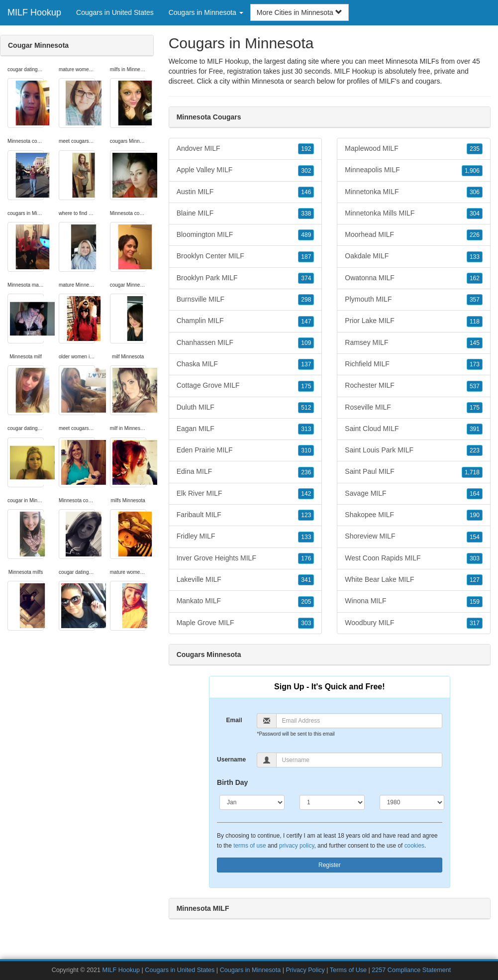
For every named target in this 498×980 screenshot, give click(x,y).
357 (475, 300)
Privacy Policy (305, 970)
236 (306, 472)
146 (306, 192)
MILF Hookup (34, 12)
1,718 (472, 472)
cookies (414, 846)
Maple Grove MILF (246, 623)
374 (306, 278)
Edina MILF (246, 472)
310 (306, 450)
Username (231, 760)
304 (475, 214)
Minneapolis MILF (414, 170)
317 (475, 623)
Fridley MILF (246, 537)
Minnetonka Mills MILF (414, 214)
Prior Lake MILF (414, 321)
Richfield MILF (414, 364)
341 (306, 580)
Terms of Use (348, 970)
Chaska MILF (246, 364)
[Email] (359, 721)
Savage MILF (414, 494)
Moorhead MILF (414, 235)
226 (475, 235)
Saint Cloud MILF (414, 429)
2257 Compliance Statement (411, 970)
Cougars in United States (115, 12)
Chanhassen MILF (246, 343)
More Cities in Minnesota (299, 12)
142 (306, 494)
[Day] (332, 802)
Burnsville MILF (246, 300)
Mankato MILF (246, 601)
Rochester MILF (414, 386)
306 (475, 192)
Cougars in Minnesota (250, 970)
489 (306, 235)
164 (475, 494)
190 (475, 515)
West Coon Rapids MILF (414, 558)
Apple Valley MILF (246, 170)
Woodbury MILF (414, 623)
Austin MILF (246, 192)
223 (475, 450)
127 (475, 580)
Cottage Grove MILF (246, 386)
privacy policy (297, 846)
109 (306, 343)
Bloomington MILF (246, 235)
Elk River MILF (246, 494)
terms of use (249, 846)
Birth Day (232, 782)
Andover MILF (246, 149)
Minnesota (268, 81)
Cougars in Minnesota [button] (206, 12)
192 (306, 149)
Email (234, 720)
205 (306, 602)
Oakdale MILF (414, 256)
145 (475, 343)
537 (475, 386)
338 (306, 214)
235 (475, 149)
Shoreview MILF (414, 537)
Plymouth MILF (414, 300)
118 (475, 322)
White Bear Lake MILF (414, 580)
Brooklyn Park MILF (246, 278)
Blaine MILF (246, 214)
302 (306, 171)
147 (306, 322)
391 (475, 429)
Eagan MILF (246, 429)
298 (306, 300)
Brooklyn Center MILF (246, 256)
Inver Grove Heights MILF (246, 558)
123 (306, 515)
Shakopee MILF (414, 515)
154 (475, 537)
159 (475, 602)
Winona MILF (414, 601)
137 (306, 364)
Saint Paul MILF (414, 472)
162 (475, 278)
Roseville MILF (414, 408)
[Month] (252, 802)
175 (306, 386)
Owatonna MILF (414, 278)
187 (306, 257)
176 (306, 558)
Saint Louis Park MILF (414, 450)
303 (306, 623)
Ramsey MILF (414, 343)
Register (330, 865)
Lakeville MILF (246, 580)
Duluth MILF (246, 408)
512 (306, 408)
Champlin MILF (246, 321)
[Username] (359, 760)
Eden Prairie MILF (246, 450)
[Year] (412, 802)
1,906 (472, 171)
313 (306, 429)
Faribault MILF (246, 515)
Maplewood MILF (414, 149)
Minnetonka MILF (414, 192)
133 (306, 537)
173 (475, 364)
